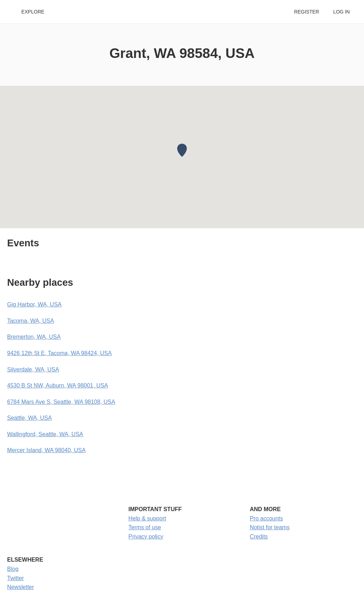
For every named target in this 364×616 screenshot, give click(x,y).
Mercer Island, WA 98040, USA (46, 450)
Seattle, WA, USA (30, 418)
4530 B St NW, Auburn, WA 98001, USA (58, 385)
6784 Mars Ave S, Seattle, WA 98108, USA (61, 402)
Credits (259, 537)
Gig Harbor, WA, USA (34, 304)
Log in (342, 12)
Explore (33, 12)
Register (306, 12)
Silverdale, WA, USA (33, 369)
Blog (13, 569)
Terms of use (145, 527)
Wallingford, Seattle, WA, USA (45, 434)
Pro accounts (266, 518)
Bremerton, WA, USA (34, 337)
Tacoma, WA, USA (31, 321)
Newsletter (21, 587)
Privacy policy (146, 537)
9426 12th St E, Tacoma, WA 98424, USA (59, 353)
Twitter (15, 578)
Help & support (147, 518)
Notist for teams (270, 527)
